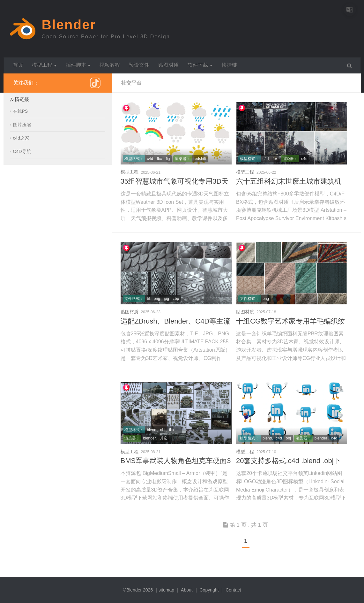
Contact (233, 590)
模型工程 (44, 65)
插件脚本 (78, 65)
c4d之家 (21, 138)
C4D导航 (22, 151)
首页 (18, 65)
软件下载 (200, 65)
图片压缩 (22, 125)
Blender (69, 25)
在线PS (21, 111)
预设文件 (139, 65)
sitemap (166, 590)
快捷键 (229, 65)
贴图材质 (168, 65)
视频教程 (110, 65)
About (187, 590)
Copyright (209, 590)
